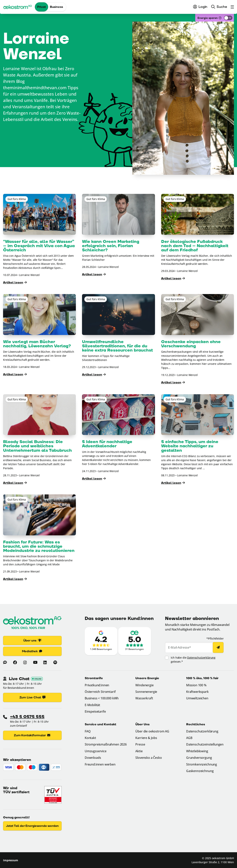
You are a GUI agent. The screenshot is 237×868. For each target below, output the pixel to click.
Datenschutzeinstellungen (205, 744)
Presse (140, 744)
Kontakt (90, 738)
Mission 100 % (196, 685)
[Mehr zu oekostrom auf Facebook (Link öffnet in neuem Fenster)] (15, 662)
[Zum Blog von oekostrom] (5, 662)
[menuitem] (200, 7)
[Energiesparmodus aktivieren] (228, 18)
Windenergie (144, 685)
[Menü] (231, 7)
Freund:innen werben (100, 764)
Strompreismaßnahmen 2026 (106, 744)
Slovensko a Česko (149, 758)
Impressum (11, 860)
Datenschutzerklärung (201, 658)
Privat (41, 7)
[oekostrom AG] (18, 7)
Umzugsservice (96, 751)
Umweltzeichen (197, 698)
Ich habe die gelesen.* (193, 660)
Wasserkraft (144, 698)
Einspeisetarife (95, 711)
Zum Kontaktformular (32, 735)
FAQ (88, 731)
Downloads (93, 758)
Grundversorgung (199, 758)
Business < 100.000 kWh (102, 698)
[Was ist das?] (220, 18)
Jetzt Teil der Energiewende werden (32, 826)
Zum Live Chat (32, 697)
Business (56, 7)
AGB (189, 738)
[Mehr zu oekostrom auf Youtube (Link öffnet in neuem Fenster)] (35, 662)
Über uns (32, 641)
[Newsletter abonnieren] (218, 647)
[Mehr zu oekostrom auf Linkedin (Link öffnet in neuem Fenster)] (45, 662)
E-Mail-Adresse (180, 647)
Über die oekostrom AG (152, 731)
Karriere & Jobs (146, 738)
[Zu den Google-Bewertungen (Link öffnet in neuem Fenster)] (101, 641)
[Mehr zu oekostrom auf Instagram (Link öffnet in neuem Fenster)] (25, 662)
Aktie (139, 751)
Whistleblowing (197, 751)
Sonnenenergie (146, 692)
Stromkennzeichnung (202, 764)
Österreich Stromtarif (100, 692)
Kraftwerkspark (197, 692)
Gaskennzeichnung (200, 771)
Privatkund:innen (97, 685)
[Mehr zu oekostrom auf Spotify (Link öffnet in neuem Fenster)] (55, 662)
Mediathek (32, 651)
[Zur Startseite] (32, 624)
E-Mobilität (92, 705)
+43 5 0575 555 (27, 717)
